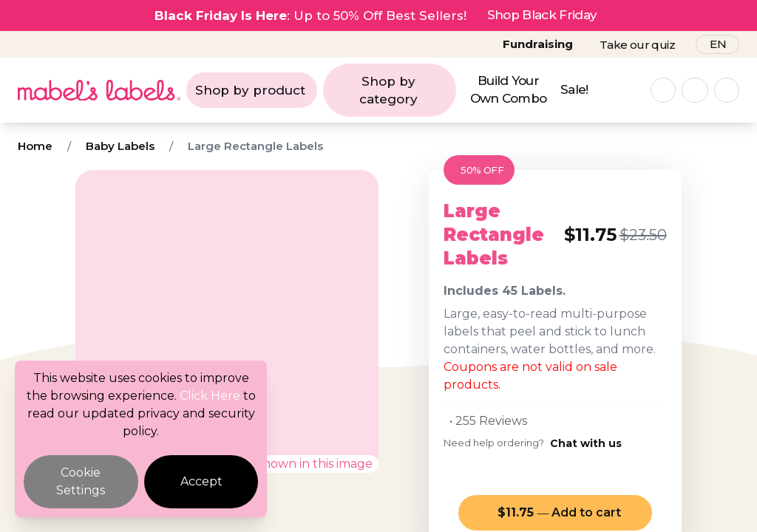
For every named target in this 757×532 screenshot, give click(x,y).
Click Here (210, 396)
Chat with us (586, 443)
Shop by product (250, 90)
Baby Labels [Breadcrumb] (120, 146)
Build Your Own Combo (509, 89)
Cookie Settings (81, 481)
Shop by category (388, 90)
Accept (201, 481)
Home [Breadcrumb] (35, 146)
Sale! (574, 89)
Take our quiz (637, 45)
